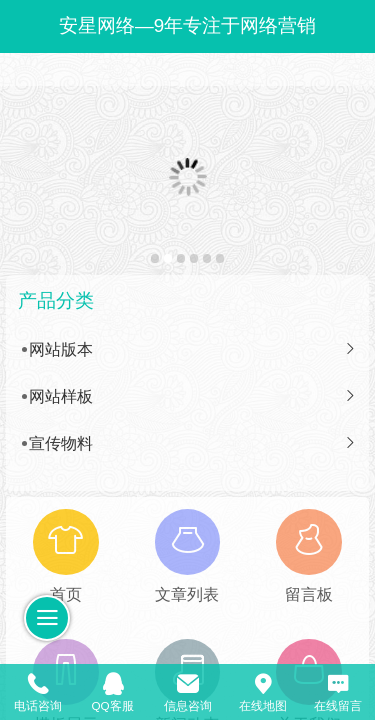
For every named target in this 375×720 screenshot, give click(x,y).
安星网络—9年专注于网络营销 (187, 25)
